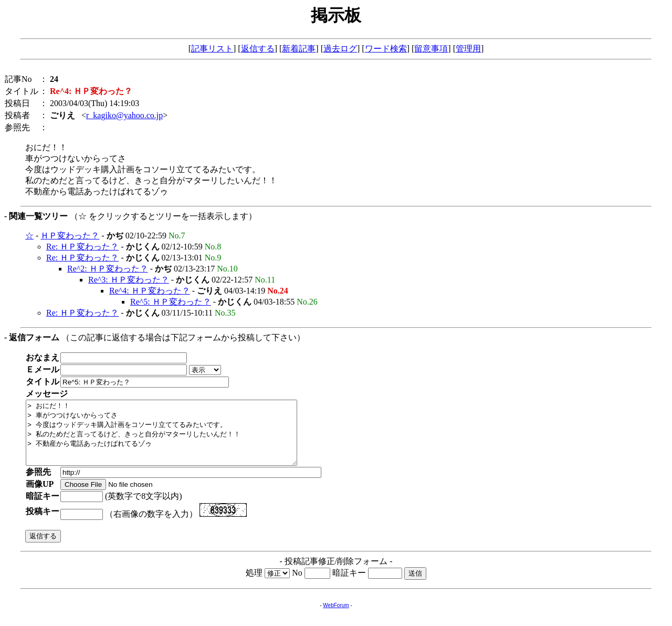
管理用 (468, 49)
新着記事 (299, 49)
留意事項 (431, 49)
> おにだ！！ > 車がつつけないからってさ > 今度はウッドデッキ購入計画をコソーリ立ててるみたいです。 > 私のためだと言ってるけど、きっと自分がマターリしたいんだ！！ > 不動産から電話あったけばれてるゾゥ (178, 439)
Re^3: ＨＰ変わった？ (129, 280)
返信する (258, 49)
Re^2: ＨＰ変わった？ (108, 269)
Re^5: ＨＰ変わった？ (171, 302)
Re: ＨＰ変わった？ (82, 247)
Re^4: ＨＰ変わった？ (150, 291)
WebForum (336, 618)
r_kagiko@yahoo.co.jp (124, 115)
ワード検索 (386, 49)
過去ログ (340, 49)
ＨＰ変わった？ (70, 236)
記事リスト (212, 49)
